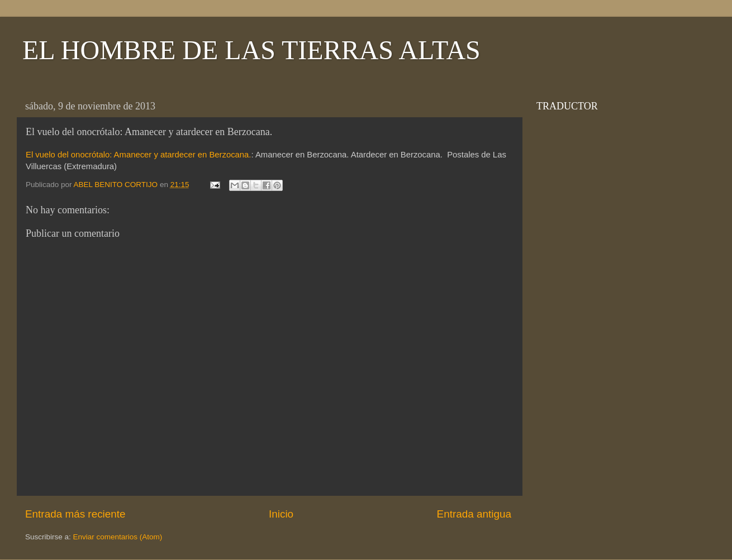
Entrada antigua (474, 514)
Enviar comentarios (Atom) (118, 537)
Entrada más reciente (75, 514)
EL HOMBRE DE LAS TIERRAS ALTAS (251, 50)
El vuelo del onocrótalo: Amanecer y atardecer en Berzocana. (139, 155)
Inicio (281, 514)
